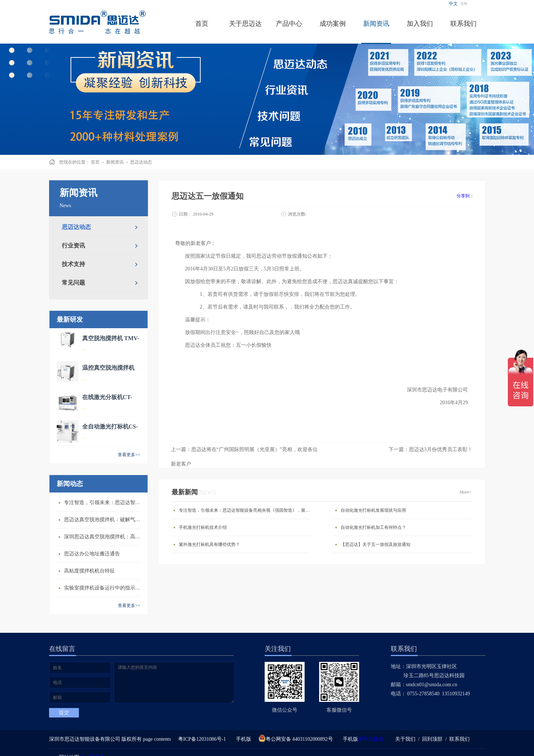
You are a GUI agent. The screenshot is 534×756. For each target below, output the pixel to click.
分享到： (465, 196)
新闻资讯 (115, 162)
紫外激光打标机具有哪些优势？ (209, 544)
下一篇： (431, 449)
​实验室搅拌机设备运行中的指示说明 (104, 588)
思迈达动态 (141, 162)
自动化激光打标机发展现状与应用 (373, 510)
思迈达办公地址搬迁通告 (92, 554)
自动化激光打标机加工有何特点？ (373, 527)
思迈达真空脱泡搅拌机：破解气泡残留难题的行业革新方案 (104, 520)
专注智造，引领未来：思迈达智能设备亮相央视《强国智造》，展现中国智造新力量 (104, 502)
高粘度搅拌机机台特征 (89, 571)
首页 (202, 24)
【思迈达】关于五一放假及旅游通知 (376, 544)
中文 (453, 4)
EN (464, 4)
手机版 (242, 739)
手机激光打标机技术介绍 (203, 527)
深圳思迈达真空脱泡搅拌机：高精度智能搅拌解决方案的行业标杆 (104, 537)
